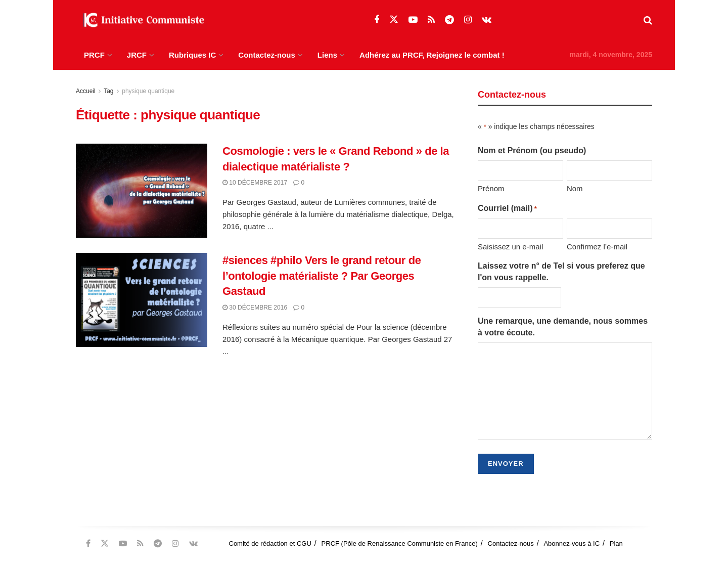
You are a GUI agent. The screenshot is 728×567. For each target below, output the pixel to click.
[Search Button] (648, 20)
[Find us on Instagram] (468, 20)
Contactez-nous (267, 55)
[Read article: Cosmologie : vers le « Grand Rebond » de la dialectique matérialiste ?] (142, 191)
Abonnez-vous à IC (572, 543)
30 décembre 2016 (255, 308)
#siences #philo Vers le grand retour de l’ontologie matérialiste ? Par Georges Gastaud (322, 276)
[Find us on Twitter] (394, 20)
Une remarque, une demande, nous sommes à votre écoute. (563, 326)
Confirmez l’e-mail (597, 247)
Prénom (491, 188)
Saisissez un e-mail (510, 247)
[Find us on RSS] (431, 20)
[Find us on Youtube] (413, 20)
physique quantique (148, 91)
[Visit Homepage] (142, 20)
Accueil (86, 91)
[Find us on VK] (487, 20)
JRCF (137, 55)
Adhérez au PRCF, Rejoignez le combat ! (432, 55)
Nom (575, 188)
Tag (108, 91)
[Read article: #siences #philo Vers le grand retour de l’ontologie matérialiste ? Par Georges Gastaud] (142, 300)
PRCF (94, 55)
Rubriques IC (192, 55)
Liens (327, 55)
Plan (616, 543)
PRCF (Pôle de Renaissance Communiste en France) (400, 543)
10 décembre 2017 (255, 183)
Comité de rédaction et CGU (270, 543)
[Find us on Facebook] (377, 20)
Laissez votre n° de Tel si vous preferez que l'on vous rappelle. (561, 271)
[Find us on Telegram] (449, 20)
